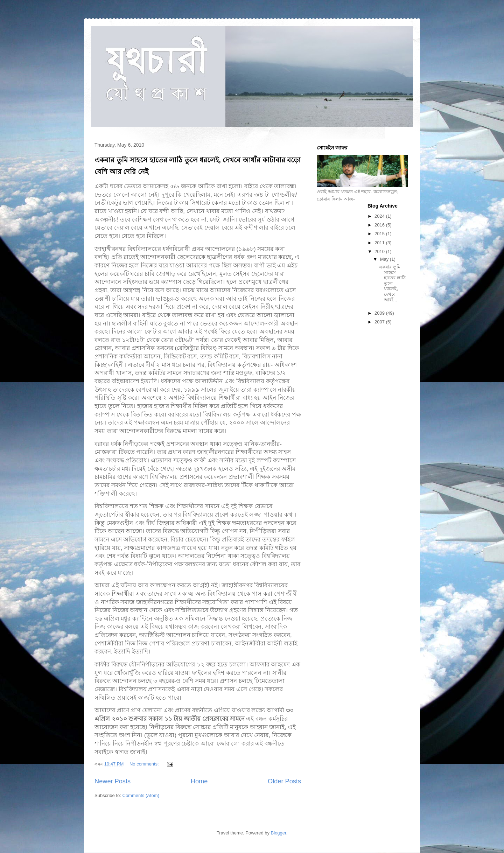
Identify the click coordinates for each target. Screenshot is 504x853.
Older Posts (284, 781)
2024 (380, 216)
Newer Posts (113, 781)
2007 (380, 322)
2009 (380, 313)
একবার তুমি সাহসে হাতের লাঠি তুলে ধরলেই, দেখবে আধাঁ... (392, 283)
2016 (380, 225)
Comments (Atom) (141, 795)
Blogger (279, 833)
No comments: (145, 764)
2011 (380, 243)
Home (199, 781)
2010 (380, 251)
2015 (380, 234)
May (385, 259)
